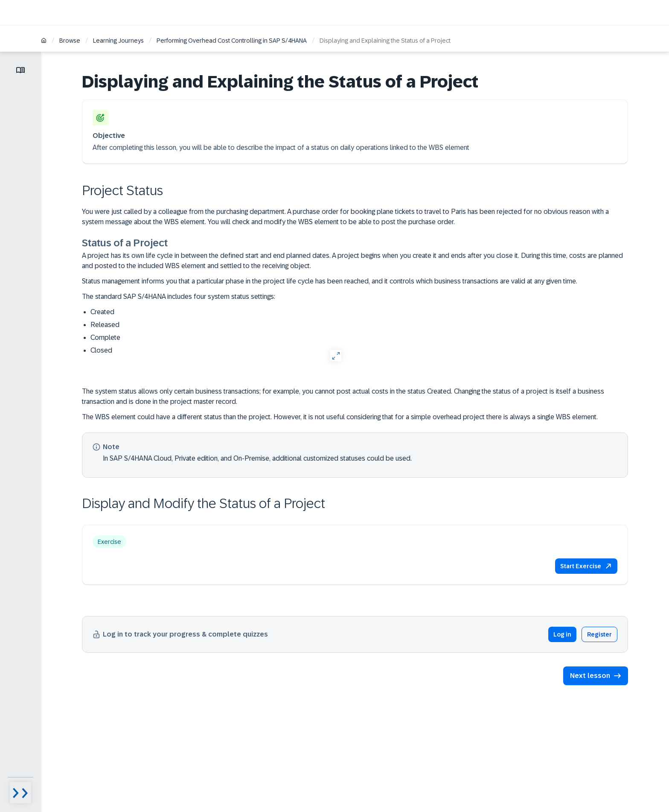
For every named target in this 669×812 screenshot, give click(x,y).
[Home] (44, 41)
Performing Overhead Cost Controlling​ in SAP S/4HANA (232, 41)
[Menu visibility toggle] (20, 793)
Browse (70, 41)
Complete (105, 337)
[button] (586, 566)
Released (105, 325)
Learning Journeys (118, 41)
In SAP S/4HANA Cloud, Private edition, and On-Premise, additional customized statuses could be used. (257, 458)
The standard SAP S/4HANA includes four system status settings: (179, 296)
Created (102, 312)
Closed (101, 350)
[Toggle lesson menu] (20, 70)
